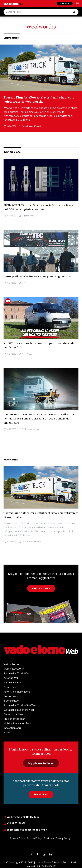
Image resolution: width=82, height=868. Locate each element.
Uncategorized (33, 429)
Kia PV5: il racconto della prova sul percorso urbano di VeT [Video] (39, 345)
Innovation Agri (12, 728)
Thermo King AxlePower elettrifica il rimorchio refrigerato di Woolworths (39, 99)
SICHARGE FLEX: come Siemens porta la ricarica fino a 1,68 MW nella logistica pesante (38, 207)
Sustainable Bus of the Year (19, 710)
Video (30, 354)
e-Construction (12, 701)
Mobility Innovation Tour (17, 723)
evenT (7, 732)
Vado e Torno (11, 664)
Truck (32, 216)
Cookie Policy (34, 838)
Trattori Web (11, 696)
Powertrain (10, 687)
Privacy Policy (17, 838)
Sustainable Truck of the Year (20, 705)
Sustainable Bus (12, 683)
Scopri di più (41, 794)
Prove (24, 354)
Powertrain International (17, 692)
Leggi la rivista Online (41, 763)
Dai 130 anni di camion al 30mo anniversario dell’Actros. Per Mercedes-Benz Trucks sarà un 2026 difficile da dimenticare (39, 419)
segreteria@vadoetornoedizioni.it (25, 830)
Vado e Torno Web (14, 669)
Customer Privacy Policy (57, 838)
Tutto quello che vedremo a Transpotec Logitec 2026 (38, 276)
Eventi (24, 283)
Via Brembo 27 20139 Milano (21, 817)
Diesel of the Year (13, 714)
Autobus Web (11, 678)
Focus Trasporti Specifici (32, 126)
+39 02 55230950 (14, 823)
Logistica (25, 216)
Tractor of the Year (14, 719)
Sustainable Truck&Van (16, 673)
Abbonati (65, 3)
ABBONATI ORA (41, 588)
